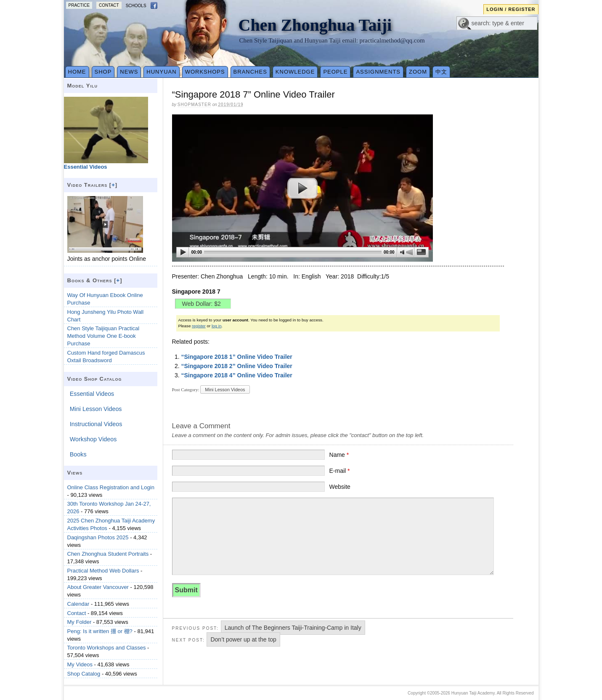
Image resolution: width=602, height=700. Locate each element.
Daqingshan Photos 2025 (98, 537)
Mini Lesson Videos (225, 390)
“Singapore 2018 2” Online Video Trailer (236, 366)
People (335, 72)
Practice (79, 5)
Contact (109, 5)
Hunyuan (161, 72)
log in (216, 326)
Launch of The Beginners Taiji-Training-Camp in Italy (293, 628)
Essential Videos (92, 394)
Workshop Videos (93, 439)
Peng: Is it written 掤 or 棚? (100, 631)
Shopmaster (194, 105)
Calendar (78, 604)
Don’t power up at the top (243, 639)
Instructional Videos (96, 424)
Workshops (205, 72)
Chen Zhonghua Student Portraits (108, 554)
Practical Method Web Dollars (103, 571)
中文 (441, 72)
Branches (250, 72)
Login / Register (511, 9)
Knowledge (295, 72)
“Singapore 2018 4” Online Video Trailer (236, 375)
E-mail (340, 471)
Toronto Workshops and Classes (107, 648)
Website (340, 487)
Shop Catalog (84, 674)
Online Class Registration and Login (111, 487)
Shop (103, 72)
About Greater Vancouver (98, 587)
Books (78, 454)
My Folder (80, 622)
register (199, 326)
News (129, 72)
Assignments (378, 72)
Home (77, 72)
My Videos (80, 664)
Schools (136, 6)
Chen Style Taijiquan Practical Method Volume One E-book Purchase (103, 336)
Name (339, 455)
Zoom (418, 72)
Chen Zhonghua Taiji (315, 25)
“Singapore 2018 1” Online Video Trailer (236, 357)
